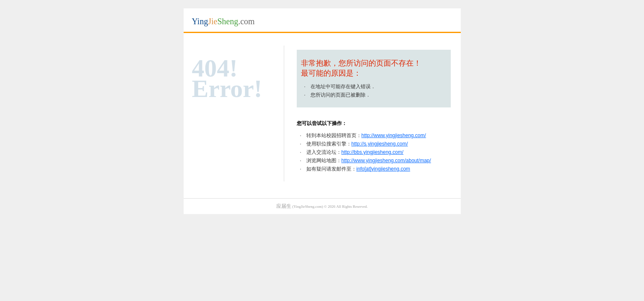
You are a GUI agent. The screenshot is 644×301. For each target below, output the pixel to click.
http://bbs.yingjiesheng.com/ (373, 152)
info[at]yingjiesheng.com (383, 169)
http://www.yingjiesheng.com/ (394, 135)
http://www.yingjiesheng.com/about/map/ (386, 161)
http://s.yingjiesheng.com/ (380, 144)
